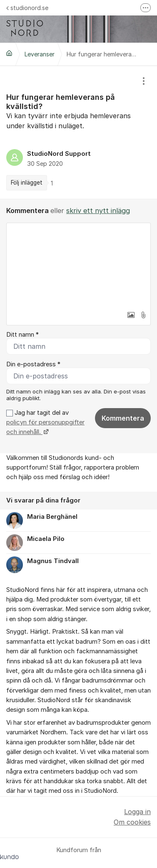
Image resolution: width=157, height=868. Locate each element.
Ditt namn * (22, 335)
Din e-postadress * (33, 364)
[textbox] (78, 265)
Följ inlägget (27, 183)
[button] (131, 315)
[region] (78, 132)
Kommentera (123, 418)
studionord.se (27, 8)
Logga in (137, 812)
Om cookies (132, 822)
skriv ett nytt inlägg (98, 211)
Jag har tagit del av (45, 423)
